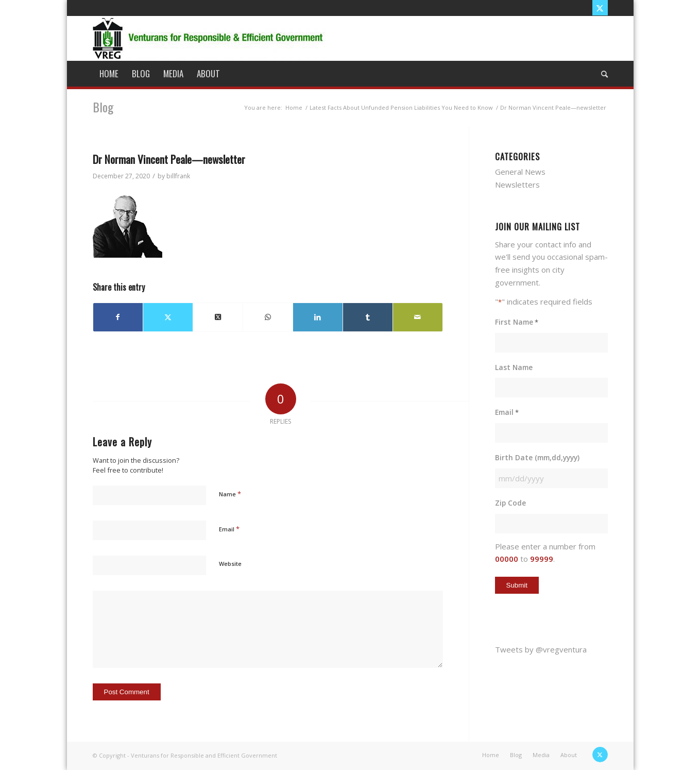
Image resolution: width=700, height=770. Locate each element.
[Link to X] (600, 8)
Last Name (514, 367)
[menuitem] (109, 74)
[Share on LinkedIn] (318, 317)
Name (230, 494)
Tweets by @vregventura (541, 649)
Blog (103, 107)
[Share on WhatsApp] (268, 317)
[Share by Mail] (418, 317)
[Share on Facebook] (118, 317)
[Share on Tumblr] (368, 317)
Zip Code (510, 503)
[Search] (601, 74)
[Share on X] (168, 317)
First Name (517, 322)
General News (520, 172)
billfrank (178, 176)
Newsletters (517, 185)
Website (230, 564)
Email (229, 529)
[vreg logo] (209, 38)
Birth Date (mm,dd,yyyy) (537, 457)
